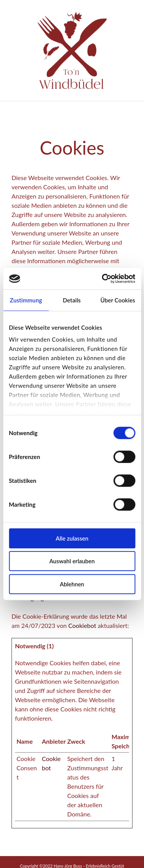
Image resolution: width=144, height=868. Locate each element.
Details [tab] (72, 300)
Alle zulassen (72, 538)
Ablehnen (72, 584)
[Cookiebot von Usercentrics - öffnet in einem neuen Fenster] (103, 279)
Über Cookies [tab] (118, 300)
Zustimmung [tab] (26, 300)
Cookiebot (82, 625)
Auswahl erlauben (72, 561)
